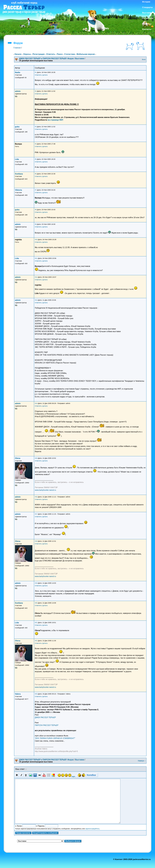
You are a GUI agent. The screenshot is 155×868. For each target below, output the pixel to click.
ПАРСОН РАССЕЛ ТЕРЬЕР (47, 725)
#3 (36, 127)
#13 (36, 300)
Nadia (18, 72)
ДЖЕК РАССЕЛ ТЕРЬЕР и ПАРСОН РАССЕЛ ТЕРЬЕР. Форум (46, 58)
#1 (36, 72)
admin (18, 91)
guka (17, 127)
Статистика (70, 54)
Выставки (80, 58)
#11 (36, 258)
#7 (36, 190)
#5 (36, 159)
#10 (36, 240)
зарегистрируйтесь (93, 829)
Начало (18, 54)
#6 (36, 174)
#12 (36, 277)
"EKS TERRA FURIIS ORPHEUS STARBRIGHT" (55, 738)
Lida (17, 159)
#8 (36, 210)
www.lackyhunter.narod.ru (45, 490)
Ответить (51, 54)
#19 (36, 583)
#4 (36, 144)
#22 (36, 641)
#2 (36, 91)
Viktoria (18, 190)
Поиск (60, 54)
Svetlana (19, 174)
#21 (36, 623)
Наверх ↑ (142, 761)
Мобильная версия (86, 54)
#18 (36, 541)
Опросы (27, 54)
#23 (36, 694)
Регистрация (39, 54)
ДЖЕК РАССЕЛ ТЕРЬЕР (45, 717)
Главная (17, 48)
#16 (36, 497)
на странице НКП (55, 120)
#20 (36, 603)
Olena (18, 458)
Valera (18, 694)
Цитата (45, 75)
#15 (36, 458)
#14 (36, 403)
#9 (36, 224)
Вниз (144, 59)
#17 (36, 514)
